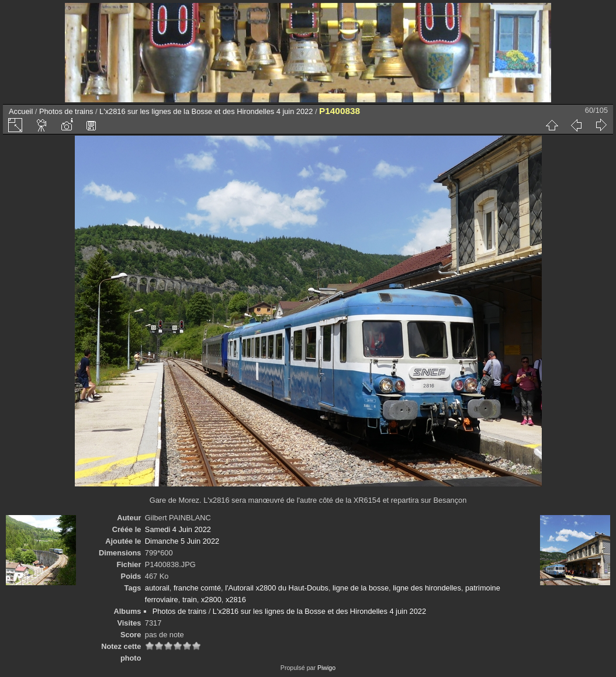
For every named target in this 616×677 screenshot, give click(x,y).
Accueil (21, 111)
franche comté (197, 588)
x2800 (211, 600)
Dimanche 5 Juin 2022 (182, 541)
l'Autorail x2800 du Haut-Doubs (277, 588)
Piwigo (326, 668)
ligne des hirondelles (427, 588)
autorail (157, 588)
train (190, 600)
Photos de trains (66, 111)
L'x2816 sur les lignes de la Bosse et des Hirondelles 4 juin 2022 (206, 111)
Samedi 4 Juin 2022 (178, 529)
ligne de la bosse (361, 588)
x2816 (236, 600)
